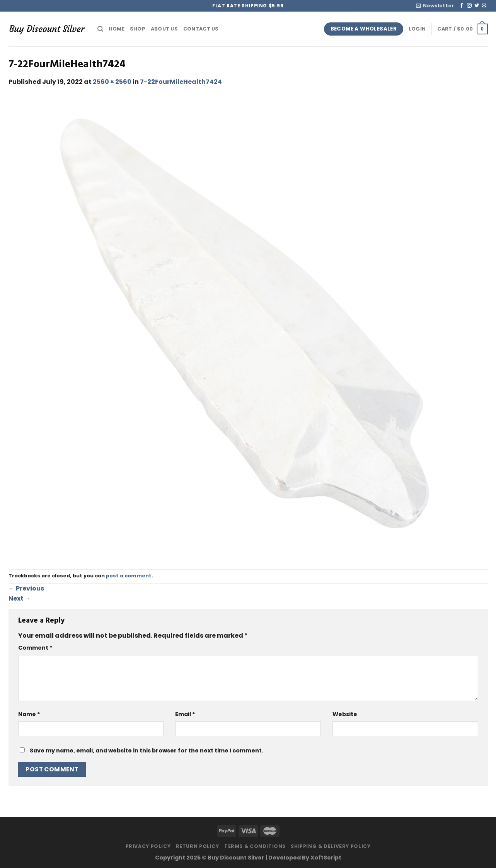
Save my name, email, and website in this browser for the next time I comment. (147, 751)
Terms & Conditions (255, 846)
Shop (138, 29)
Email (185, 714)
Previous (26, 588)
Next (20, 598)
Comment (35, 648)
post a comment (129, 576)
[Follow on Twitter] (477, 6)
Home (117, 29)
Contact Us (201, 29)
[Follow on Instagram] (469, 6)
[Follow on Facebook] (462, 6)
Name (29, 714)
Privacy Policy (148, 846)
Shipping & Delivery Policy (331, 846)
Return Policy (198, 846)
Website (345, 714)
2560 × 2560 (112, 82)
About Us (164, 29)
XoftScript (326, 858)
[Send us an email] (484, 6)
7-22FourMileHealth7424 (181, 82)
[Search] (100, 29)
